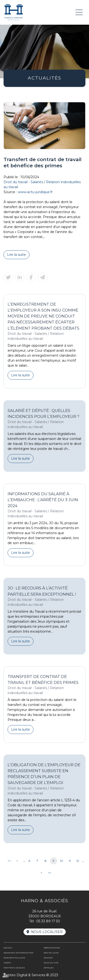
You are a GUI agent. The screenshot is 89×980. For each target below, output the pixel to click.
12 (78, 861)
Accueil (8, 948)
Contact (48, 958)
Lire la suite (16, 255)
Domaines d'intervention (19, 953)
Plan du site (51, 963)
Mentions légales (14, 968)
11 (70, 861)
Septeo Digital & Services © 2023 (31, 975)
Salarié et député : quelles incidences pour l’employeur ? (43, 413)
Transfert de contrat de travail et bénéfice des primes (43, 679)
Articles (49, 968)
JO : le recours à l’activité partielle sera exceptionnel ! (42, 591)
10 (62, 861)
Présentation (52, 948)
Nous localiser (47, 932)
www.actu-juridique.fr (35, 192)
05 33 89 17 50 (48, 921)
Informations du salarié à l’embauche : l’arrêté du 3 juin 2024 (43, 500)
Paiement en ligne (14, 958)
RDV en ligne (51, 953)
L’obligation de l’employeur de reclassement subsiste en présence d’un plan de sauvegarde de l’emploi (44, 774)
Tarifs (7, 963)
